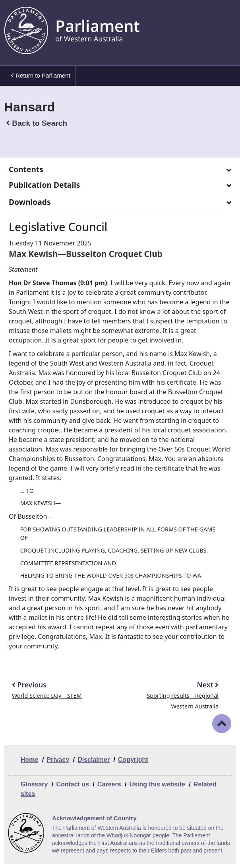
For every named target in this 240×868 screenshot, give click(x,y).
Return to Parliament (41, 76)
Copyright (133, 760)
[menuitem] (40, 76)
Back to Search (37, 123)
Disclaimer (94, 760)
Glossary (34, 784)
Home (29, 760)
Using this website (157, 784)
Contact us (73, 784)
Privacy (58, 760)
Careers (109, 784)
